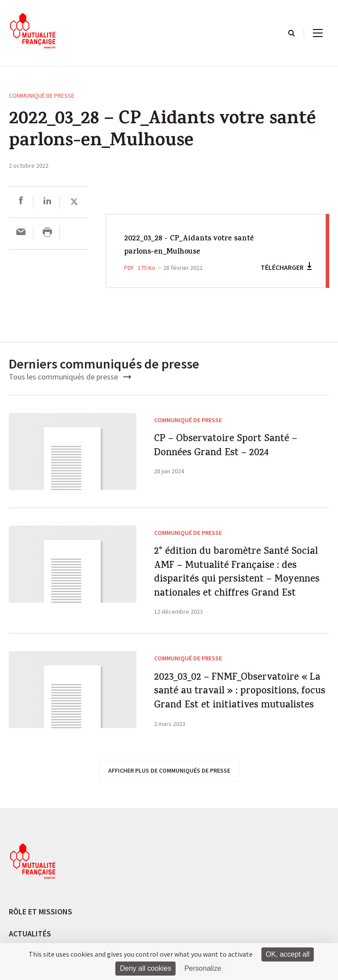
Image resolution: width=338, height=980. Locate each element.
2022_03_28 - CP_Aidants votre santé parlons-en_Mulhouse (201, 245)
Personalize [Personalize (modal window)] (203, 968)
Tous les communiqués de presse (70, 377)
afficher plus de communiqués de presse (169, 911)
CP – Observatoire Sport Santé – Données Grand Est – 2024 (240, 461)
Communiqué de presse (42, 96)
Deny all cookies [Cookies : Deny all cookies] (145, 968)
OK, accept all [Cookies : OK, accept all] (288, 954)
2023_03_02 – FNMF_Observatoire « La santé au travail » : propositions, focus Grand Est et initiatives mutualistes (231, 799)
